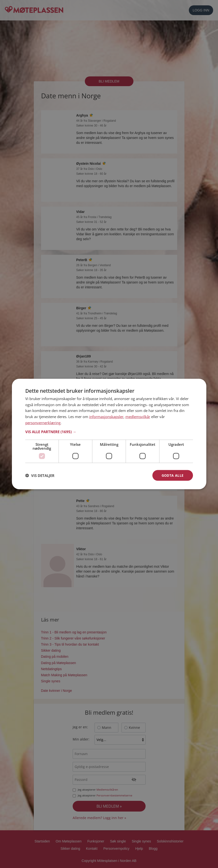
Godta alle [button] (173, 475)
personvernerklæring (43, 422)
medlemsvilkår (138, 417)
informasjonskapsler (106, 417)
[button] (109, 431)
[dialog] (109, 434)
